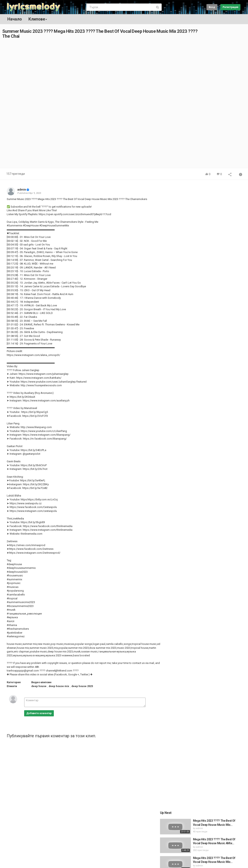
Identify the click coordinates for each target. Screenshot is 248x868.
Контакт (22, 848)
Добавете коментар (39, 713)
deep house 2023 (82, 686)
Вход (212, 7)
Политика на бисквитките (39, 859)
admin (22, 190)
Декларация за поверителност (78, 859)
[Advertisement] (206, 105)
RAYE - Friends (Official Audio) (216, 436)
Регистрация (230, 7)
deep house (39, 686)
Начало (15, 19)
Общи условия (39, 848)
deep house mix (59, 686)
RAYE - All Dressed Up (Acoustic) (218, 381)
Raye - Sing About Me (210, 418)
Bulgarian (233, 861)
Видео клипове (41, 682)
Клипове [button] (38, 19)
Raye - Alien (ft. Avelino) (212, 399)
